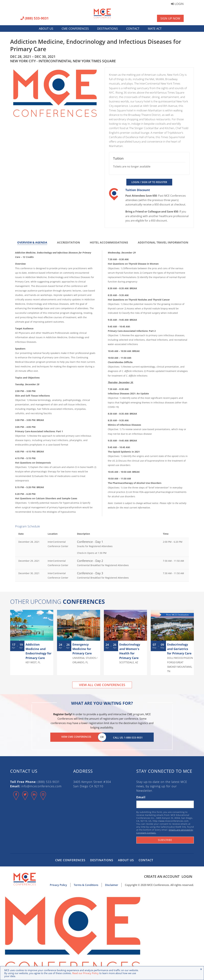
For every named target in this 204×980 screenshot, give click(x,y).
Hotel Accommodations (109, 242)
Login (177, 4)
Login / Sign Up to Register (149, 182)
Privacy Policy (58, 884)
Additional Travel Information (163, 242)
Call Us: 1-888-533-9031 (128, 737)
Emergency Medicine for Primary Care (82, 649)
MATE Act (155, 29)
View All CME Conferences (102, 685)
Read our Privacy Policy (85, 973)
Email (141, 796)
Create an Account (160, 876)
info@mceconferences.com (41, 785)
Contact (133, 29)
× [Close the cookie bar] (201, 969)
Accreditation (68, 242)
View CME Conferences (76, 737)
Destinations (107, 29)
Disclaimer (112, 884)
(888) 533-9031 (35, 19)
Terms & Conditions (86, 884)
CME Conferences (75, 29)
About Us (46, 29)
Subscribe (165, 839)
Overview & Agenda (32, 242)
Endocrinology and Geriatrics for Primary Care (179, 649)
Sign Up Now (170, 18)
